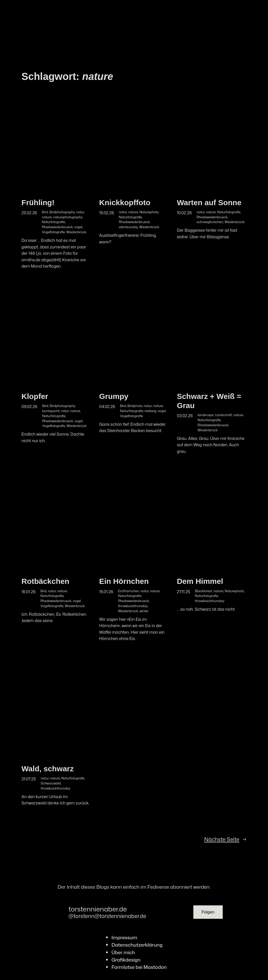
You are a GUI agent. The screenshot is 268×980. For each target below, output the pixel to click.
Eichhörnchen (129, 591)
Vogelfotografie (54, 232)
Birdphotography (62, 212)
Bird (45, 212)
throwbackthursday (133, 606)
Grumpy (114, 396)
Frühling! (38, 203)
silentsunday (128, 227)
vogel (78, 227)
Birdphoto (135, 406)
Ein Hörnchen (124, 581)
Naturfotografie (54, 222)
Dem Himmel (200, 581)
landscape (206, 415)
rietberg (150, 411)
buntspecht (51, 411)
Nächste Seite (225, 839)
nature (47, 217)
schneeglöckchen (210, 222)
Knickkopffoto (125, 203)
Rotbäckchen (45, 581)
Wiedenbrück (76, 232)
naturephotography (68, 217)
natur (80, 212)
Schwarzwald (51, 783)
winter (144, 611)
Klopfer (35, 396)
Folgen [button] (208, 912)
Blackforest (203, 591)
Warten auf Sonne (209, 203)
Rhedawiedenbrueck (57, 227)
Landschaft (223, 415)
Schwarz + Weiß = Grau (209, 401)
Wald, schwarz (48, 769)
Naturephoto (149, 212)
